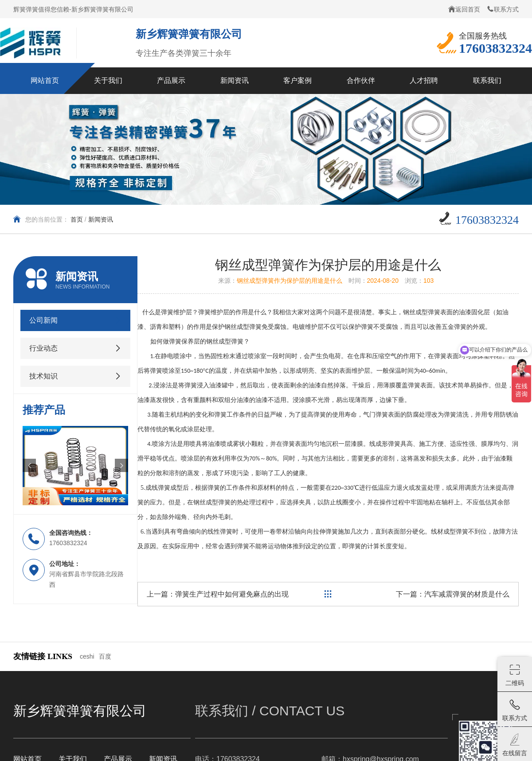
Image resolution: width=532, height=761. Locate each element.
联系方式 (503, 9)
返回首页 (464, 9)
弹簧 (175, 341)
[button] (29, 465)
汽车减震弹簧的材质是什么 (467, 594)
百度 (105, 656)
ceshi (87, 656)
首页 (77, 219)
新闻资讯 (101, 219)
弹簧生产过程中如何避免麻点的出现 (232, 594)
